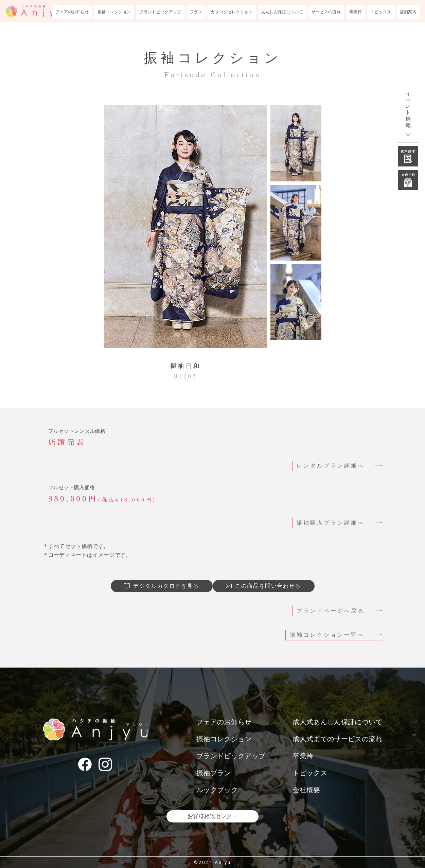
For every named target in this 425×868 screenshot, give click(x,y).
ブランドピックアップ (160, 12)
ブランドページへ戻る (331, 611)
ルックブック (217, 790)
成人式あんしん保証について (337, 722)
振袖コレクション (114, 12)
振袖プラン (214, 773)
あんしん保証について (282, 12)
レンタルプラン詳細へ (331, 466)
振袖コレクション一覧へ (327, 635)
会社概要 (306, 790)
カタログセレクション (232, 12)
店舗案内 (408, 12)
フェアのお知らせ (72, 12)
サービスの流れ (326, 12)
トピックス (381, 12)
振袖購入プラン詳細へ (331, 523)
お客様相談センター (212, 816)
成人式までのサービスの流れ (337, 739)
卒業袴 (356, 12)
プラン (196, 12)
